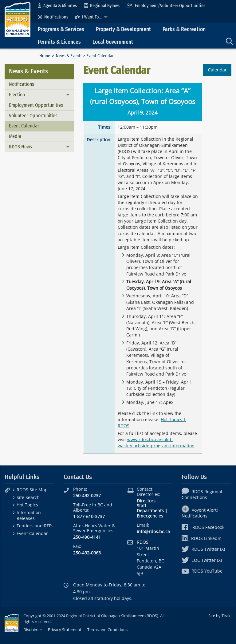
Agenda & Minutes (57, 6)
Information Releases (29, 515)
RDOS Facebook (203, 527)
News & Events (69, 56)
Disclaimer (33, 630)
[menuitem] (57, 6)
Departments (150, 511)
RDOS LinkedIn (202, 538)
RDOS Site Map (32, 490)
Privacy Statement (65, 630)
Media (15, 136)
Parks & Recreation (184, 29)
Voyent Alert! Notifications (200, 513)
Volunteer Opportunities (33, 116)
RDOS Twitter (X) (203, 549)
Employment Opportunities (36, 105)
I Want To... (88, 17)
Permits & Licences (59, 42)
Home (45, 56)
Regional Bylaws (102, 6)
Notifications (53, 17)
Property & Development (123, 29)
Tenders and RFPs (35, 526)
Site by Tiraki (220, 616)
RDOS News (20, 147)
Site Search (28, 497)
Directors (146, 501)
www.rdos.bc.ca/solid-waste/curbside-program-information (156, 443)
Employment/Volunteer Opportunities (166, 6)
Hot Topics (27, 505)
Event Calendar (24, 126)
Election (17, 95)
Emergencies (150, 516)
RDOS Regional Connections (202, 494)
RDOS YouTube (202, 571)
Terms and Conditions (107, 630)
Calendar (217, 70)
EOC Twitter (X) (202, 560)
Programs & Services (61, 29)
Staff (141, 506)
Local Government (113, 42)
